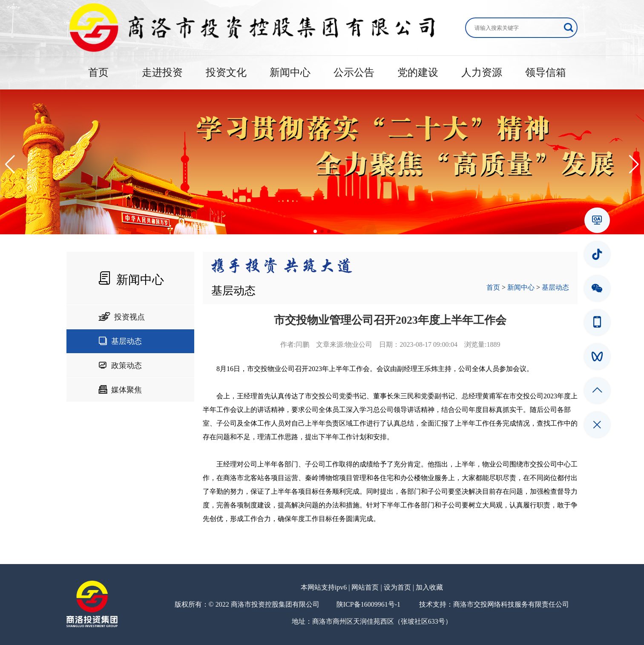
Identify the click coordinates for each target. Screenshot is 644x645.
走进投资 (162, 72)
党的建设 (418, 72)
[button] (10, 164)
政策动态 (120, 366)
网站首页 (365, 587)
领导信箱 (546, 72)
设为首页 (397, 587)
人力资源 (482, 72)
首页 (98, 72)
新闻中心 (290, 72)
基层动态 (120, 341)
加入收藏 (429, 587)
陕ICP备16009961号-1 (368, 604)
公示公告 (354, 72)
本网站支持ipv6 (324, 587)
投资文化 (226, 72)
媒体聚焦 (120, 390)
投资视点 (122, 317)
